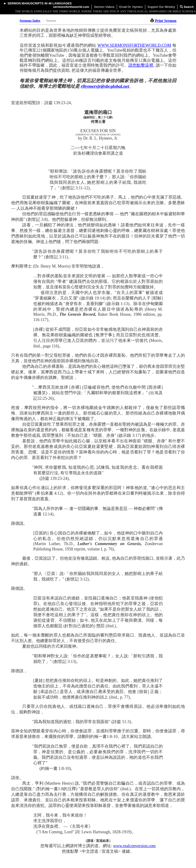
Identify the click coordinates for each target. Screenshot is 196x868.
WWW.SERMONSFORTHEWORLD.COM (134, 45)
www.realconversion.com (134, 846)
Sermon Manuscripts (26, 3)
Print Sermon (166, 21)
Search (187, 7)
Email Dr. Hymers (131, 7)
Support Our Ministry (161, 7)
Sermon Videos (104, 7)
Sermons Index (30, 21)
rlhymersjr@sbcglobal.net (105, 86)
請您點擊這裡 (141, 65)
